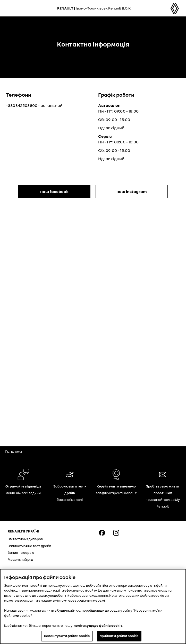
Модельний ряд (20, 559)
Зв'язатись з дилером (26, 539)
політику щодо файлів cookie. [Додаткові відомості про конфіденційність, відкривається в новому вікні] (99, 625)
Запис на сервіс (21, 553)
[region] (93, 606)
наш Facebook (54, 191)
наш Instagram (132, 191)
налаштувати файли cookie (67, 636)
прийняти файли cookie (119, 636)
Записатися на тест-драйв (29, 546)
